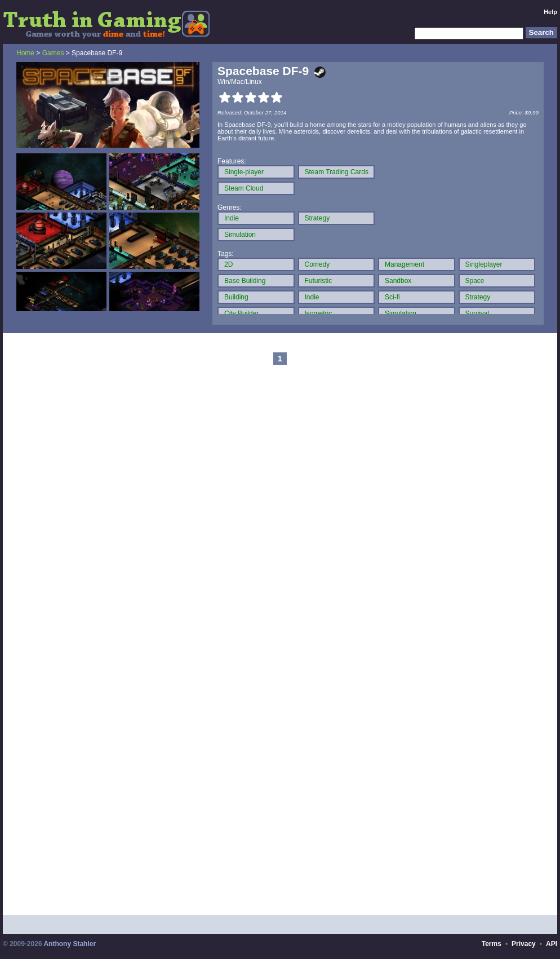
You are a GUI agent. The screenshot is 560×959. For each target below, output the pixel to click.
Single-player (244, 172)
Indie (232, 218)
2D (228, 264)
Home (25, 53)
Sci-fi (392, 297)
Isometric (319, 313)
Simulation (240, 235)
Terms (492, 944)
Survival (477, 313)
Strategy (317, 218)
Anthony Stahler (70, 944)
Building (236, 297)
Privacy (524, 944)
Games (53, 53)
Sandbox (398, 281)
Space (475, 281)
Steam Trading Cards (337, 172)
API (552, 944)
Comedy (317, 264)
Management (405, 264)
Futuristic (319, 281)
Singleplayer (484, 264)
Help (550, 12)
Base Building (245, 281)
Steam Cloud (244, 188)
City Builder (241, 313)
